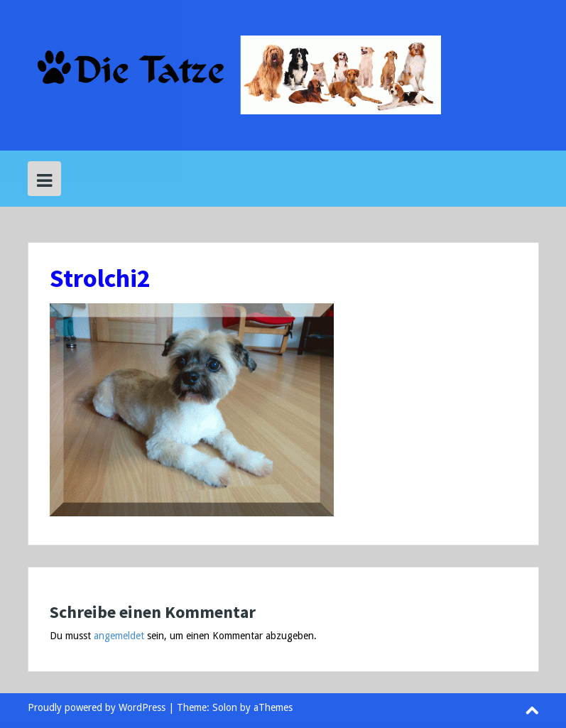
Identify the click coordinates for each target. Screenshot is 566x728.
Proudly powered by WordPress (97, 707)
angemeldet (119, 636)
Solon (225, 707)
